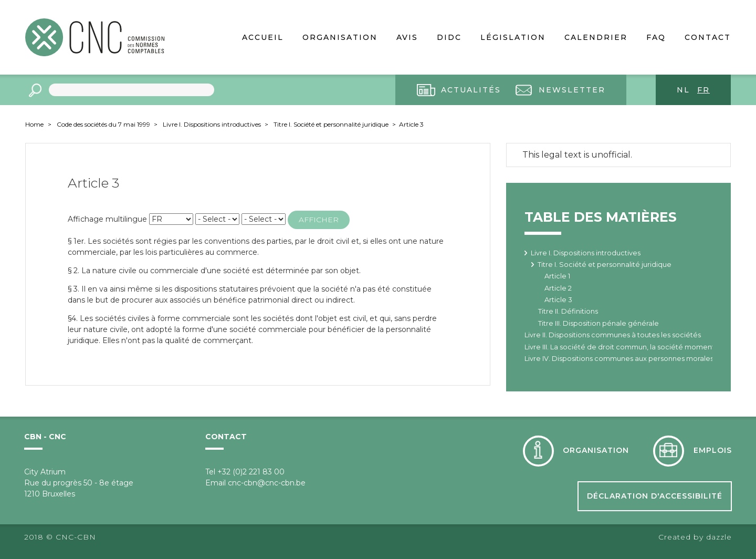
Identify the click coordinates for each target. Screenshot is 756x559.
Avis (407, 37)
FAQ (656, 37)
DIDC (449, 37)
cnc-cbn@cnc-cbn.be (267, 483)
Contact (708, 37)
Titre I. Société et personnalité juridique (332, 124)
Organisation (340, 37)
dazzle (719, 537)
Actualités (471, 90)
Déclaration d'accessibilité (655, 496)
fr (703, 90)
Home (34, 124)
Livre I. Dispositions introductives (213, 124)
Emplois (713, 450)
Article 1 (557, 276)
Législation (513, 37)
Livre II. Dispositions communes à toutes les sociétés (613, 335)
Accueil (263, 37)
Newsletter (572, 90)
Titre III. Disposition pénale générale (598, 323)
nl (683, 90)
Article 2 (558, 288)
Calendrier (596, 37)
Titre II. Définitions (568, 311)
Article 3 (411, 124)
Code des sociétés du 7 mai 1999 (104, 124)
